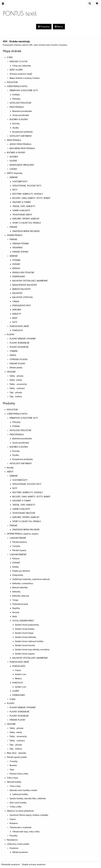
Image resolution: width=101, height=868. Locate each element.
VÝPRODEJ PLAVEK (19, 359)
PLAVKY (11, 334)
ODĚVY (10, 472)
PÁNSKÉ (13, 227)
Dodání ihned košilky (25, 629)
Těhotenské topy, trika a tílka (26, 832)
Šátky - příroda (16, 376)
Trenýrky (16, 546)
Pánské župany (19, 550)
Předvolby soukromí (11, 864)
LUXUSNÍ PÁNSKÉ (18, 538)
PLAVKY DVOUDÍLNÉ (19, 347)
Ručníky (16, 124)
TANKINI (14, 351)
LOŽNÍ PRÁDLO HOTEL (17, 86)
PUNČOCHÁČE (19, 666)
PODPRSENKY (19, 277)
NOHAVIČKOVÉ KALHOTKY (25, 285)
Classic (18, 670)
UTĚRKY (13, 169)
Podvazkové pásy (20, 604)
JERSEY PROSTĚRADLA (20, 144)
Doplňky (16, 608)
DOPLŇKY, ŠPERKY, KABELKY (26, 219)
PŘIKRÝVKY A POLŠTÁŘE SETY (24, 90)
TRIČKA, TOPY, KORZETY (24, 206)
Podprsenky (18, 575)
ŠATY (15, 190)
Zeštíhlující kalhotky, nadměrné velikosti (31, 579)
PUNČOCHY (18, 330)
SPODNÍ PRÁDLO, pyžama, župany (23, 534)
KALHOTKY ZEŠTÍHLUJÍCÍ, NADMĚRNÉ (30, 281)
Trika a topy (12, 778)
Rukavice (14, 823)
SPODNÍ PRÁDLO (15, 235)
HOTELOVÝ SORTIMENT (21, 136)
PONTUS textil (20, 13)
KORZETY (17, 314)
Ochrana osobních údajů (21, 74)
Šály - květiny (16, 396)
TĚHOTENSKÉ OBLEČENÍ (24, 513)
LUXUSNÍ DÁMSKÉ (18, 554)
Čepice (13, 819)
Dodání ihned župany (25, 654)
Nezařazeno (12, 840)
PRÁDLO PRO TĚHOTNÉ (23, 272)
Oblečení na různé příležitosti (20, 811)
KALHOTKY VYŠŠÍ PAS (23, 297)
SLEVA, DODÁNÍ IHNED (23, 621)
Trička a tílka (15, 807)
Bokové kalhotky (20, 587)
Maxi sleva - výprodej (16, 753)
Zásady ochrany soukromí (34, 864)
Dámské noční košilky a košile (23, 790)
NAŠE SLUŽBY (16, 70)
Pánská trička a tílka (19, 774)
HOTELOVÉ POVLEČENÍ (20, 103)
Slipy (12, 769)
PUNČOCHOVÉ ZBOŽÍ (19, 326)
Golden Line (21, 674)
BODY (15, 318)
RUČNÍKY (14, 157)
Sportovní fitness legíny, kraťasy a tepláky (29, 815)
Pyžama (16, 558)
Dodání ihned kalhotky (25, 637)
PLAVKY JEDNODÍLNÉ (20, 343)
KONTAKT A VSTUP (19, 61)
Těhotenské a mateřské (20, 827)
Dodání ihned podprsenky (27, 625)
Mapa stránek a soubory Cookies (25, 78)
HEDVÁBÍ (11, 372)
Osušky (16, 128)
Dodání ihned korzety (25, 645)
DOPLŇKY (17, 310)
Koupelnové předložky (23, 132)
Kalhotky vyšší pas (21, 596)
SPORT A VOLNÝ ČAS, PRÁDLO (27, 223)
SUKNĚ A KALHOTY (21, 210)
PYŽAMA (16, 260)
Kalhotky (16, 592)
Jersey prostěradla (21, 115)
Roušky (10, 468)
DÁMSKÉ (14, 177)
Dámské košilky (14, 782)
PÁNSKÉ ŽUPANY (20, 252)
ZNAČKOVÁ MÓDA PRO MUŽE (26, 231)
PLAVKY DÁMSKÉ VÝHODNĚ (23, 339)
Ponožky (14, 836)
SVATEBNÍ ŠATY (20, 181)
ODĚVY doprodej (15, 173)
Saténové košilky (20, 794)
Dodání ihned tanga (24, 633)
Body (15, 616)
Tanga (15, 600)
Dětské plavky (16, 368)
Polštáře (16, 95)
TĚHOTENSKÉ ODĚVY (22, 215)
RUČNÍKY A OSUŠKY (19, 119)
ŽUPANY (16, 264)
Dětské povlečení (20, 852)
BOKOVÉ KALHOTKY (21, 289)
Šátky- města (16, 380)
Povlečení (14, 848)
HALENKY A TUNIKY (22, 202)
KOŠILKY (16, 268)
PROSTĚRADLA (17, 107)
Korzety (16, 612)
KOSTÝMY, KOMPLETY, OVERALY (28, 194)
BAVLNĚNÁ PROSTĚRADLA (22, 148)
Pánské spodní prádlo (17, 757)
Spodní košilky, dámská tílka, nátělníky (28, 798)
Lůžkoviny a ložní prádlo (18, 844)
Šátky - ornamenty (18, 384)
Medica (18, 678)
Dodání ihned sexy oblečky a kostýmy (32, 650)
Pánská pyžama (19, 542)
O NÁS (10, 57)
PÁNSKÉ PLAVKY (17, 364)
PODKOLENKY (19, 695)
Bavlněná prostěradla (22, 111)
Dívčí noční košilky (18, 803)
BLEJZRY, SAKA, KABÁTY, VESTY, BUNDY (31, 198)
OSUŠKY (13, 161)
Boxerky (13, 765)
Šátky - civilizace (17, 388)
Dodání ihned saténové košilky (29, 641)
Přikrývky (16, 99)
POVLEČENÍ (12, 82)
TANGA (16, 301)
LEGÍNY (16, 691)
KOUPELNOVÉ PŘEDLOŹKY (22, 165)
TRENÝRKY (17, 248)
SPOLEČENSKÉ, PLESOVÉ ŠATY (27, 186)
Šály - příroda (16, 392)
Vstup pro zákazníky (22, 66)
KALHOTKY (17, 293)
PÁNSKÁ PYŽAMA (21, 244)
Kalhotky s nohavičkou (23, 583)
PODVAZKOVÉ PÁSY (22, 305)
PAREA (13, 355)
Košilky (16, 567)
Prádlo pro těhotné (21, 571)
